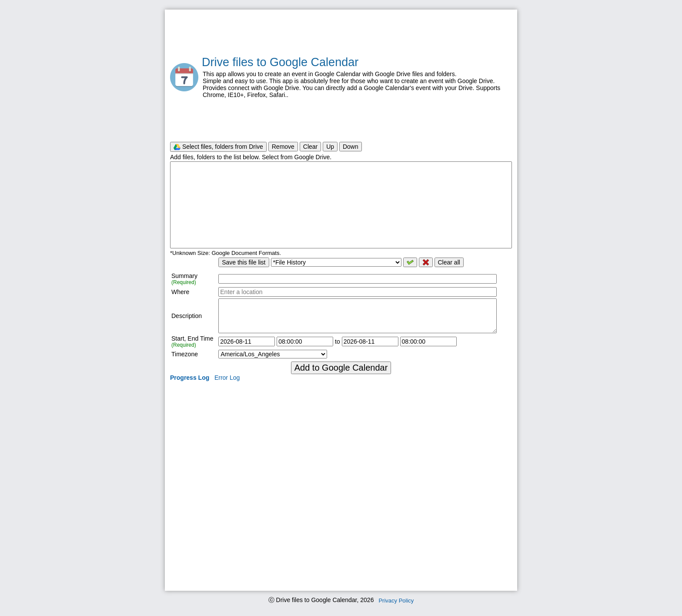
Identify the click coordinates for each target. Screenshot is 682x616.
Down (351, 147)
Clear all (449, 262)
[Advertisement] (341, 33)
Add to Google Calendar (341, 368)
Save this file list (244, 262)
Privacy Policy (396, 601)
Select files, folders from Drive (218, 147)
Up (330, 147)
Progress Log (190, 378)
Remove (283, 147)
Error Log (227, 378)
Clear (310, 147)
